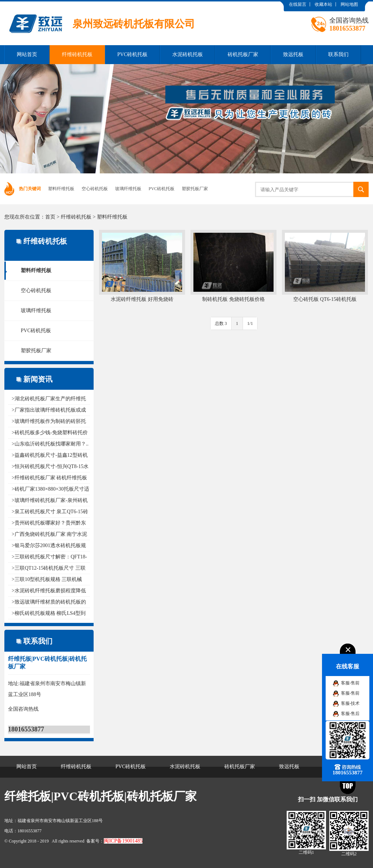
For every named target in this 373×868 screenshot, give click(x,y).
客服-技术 (350, 703)
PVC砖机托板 (132, 54)
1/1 (250, 323)
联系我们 (338, 54)
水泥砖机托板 (188, 54)
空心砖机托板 (95, 189)
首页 (50, 217)
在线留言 (298, 4)
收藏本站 (323, 4)
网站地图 (349, 4)
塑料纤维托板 (61, 189)
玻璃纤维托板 (128, 189)
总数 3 (221, 323)
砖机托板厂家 (243, 54)
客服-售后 (350, 714)
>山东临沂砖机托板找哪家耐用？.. (50, 444)
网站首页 (27, 54)
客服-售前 (350, 683)
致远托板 (293, 54)
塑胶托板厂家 (195, 189)
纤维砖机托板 (77, 54)
